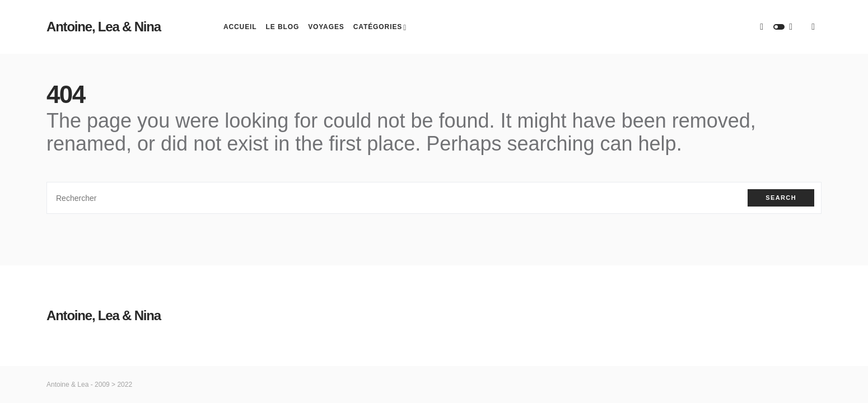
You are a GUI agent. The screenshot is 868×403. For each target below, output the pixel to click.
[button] (779, 27)
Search (781, 198)
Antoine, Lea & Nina (104, 27)
